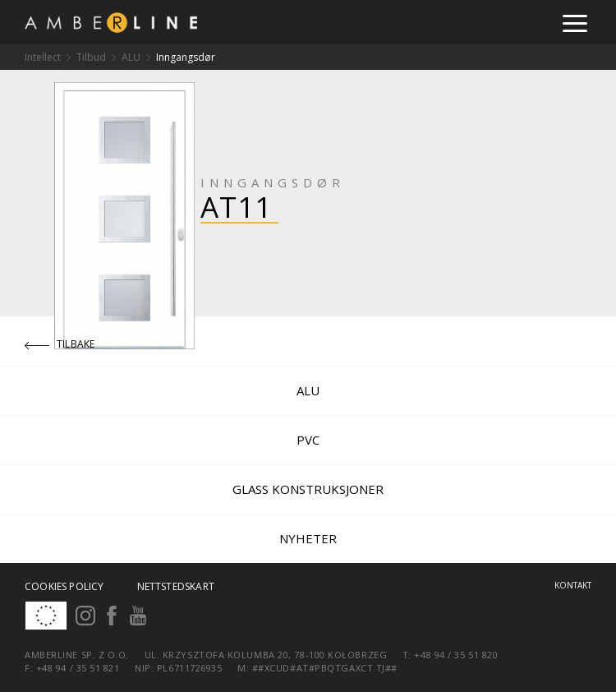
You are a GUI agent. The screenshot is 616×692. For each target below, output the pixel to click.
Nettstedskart (176, 586)
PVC (308, 440)
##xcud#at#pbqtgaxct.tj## (325, 668)
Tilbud (91, 57)
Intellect (43, 57)
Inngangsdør (186, 57)
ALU (131, 57)
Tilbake (60, 344)
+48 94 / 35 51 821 (78, 668)
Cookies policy (64, 586)
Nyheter (308, 538)
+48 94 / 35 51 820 (456, 655)
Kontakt (573, 585)
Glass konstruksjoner (308, 489)
